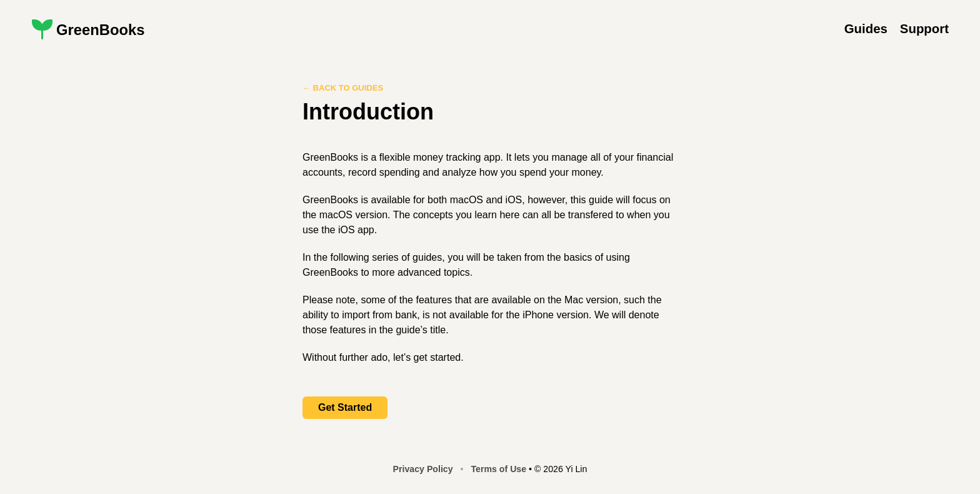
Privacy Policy (423, 469)
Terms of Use (498, 469)
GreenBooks (101, 30)
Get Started (345, 407)
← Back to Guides (343, 88)
